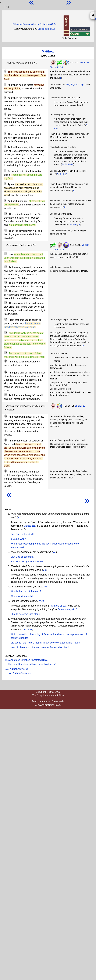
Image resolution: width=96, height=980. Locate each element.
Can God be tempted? (22, 534)
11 (6, 230)
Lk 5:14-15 (59, 250)
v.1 (19, 517)
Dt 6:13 (74, 225)
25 (6, 471)
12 (6, 254)
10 (6, 214)
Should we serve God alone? (26, 614)
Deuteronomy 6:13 (67, 609)
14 (6, 282)
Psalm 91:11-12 (57, 606)
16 (6, 303)
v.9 (46, 587)
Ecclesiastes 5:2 (46, 29)
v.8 (44, 570)
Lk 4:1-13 (58, 67)
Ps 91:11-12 (68, 164)
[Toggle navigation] (8, 7)
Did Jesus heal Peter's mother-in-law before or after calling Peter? (45, 643)
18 (6, 332)
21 (6, 372)
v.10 (42, 601)
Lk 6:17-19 (80, 406)
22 (6, 395)
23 (6, 416)
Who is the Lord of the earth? (26, 591)
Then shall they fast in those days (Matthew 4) (32, 664)
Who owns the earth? (22, 596)
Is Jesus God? (18, 539)
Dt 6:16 (60, 174)
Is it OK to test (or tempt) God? (27, 562)
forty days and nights (76, 85)
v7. (54, 552)
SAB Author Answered (16, 669)
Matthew (48, 51)
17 (6, 319)
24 (6, 440)
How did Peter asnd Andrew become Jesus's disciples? (40, 647)
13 (6, 267)
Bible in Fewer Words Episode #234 (35, 24)
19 (6, 353)
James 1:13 (30, 526)
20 (6, 361)
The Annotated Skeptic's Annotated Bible (26, 660)
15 (6, 291)
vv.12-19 (28, 630)
